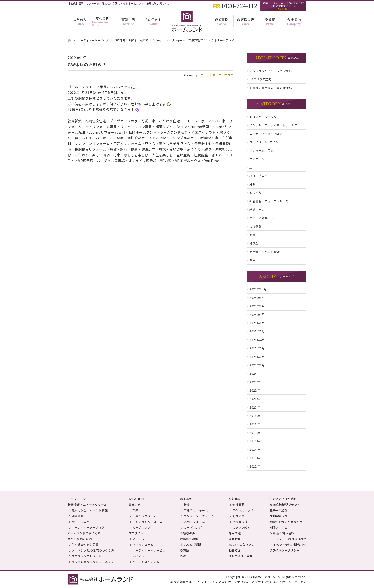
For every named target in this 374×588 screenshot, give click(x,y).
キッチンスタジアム (146, 562)
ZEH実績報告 (278, 516)
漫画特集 (235, 539)
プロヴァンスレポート (87, 556)
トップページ (77, 499)
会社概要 (238, 504)
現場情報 (78, 516)
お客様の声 (188, 533)
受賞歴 (185, 550)
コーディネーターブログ (217, 75)
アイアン (138, 556)
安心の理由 (136, 499)
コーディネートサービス (149, 550)
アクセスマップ (243, 510)
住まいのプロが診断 (283, 499)
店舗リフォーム (194, 522)
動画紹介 (235, 550)
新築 (135, 510)
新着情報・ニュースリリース (87, 504)
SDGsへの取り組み (242, 545)
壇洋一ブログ (81, 522)
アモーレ (138, 539)
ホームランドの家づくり (84, 533)
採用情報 (235, 533)
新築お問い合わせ (285, 533)
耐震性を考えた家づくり (286, 522)
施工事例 (186, 499)
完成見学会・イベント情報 (90, 510)
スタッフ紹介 (241, 527)
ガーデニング (141, 527)
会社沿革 (238, 516)
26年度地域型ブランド (285, 504)
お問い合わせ (278, 527)
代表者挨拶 (240, 522)
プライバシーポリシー (284, 550)
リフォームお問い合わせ (290, 539)
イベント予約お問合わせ (290, 545)
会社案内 (235, 499)
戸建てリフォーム (145, 516)
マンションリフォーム (148, 522)
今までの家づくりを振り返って (93, 562)
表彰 (183, 556)
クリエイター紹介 (241, 556)
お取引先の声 (189, 539)
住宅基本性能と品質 (85, 545)
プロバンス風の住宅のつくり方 (93, 550)
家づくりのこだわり (81, 539)
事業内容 (135, 504)
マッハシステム (143, 545)
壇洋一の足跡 (278, 510)
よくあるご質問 (191, 545)
